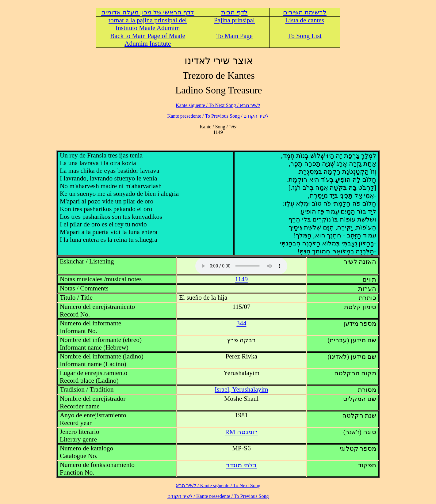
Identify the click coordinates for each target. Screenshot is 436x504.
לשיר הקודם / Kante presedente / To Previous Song (218, 116)
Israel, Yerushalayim (241, 389)
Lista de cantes (305, 20)
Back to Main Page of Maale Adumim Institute (148, 40)
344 (241, 323)
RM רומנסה (241, 432)
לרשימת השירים (305, 12)
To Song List (305, 36)
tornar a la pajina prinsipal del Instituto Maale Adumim (148, 24)
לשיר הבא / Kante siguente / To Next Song (218, 105)
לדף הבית (234, 12)
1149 (241, 279)
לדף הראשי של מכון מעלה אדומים (148, 12)
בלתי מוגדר (241, 465)
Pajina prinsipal (234, 20)
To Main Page (234, 36)
